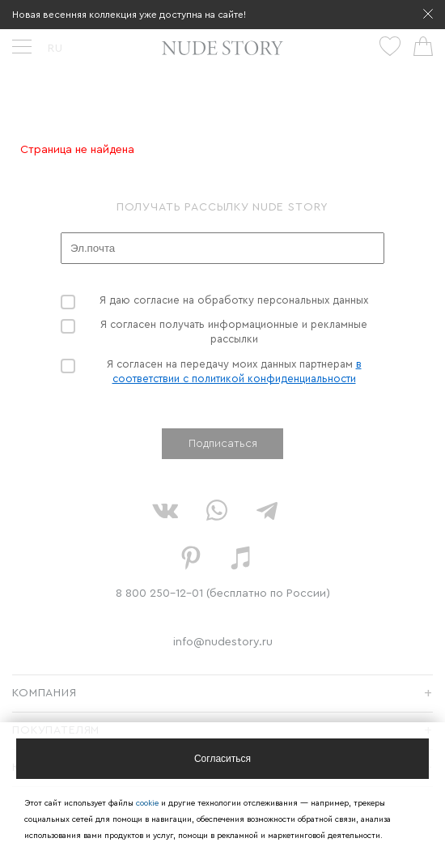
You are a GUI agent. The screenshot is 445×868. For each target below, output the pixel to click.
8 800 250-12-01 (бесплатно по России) (223, 594)
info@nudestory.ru (223, 642)
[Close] (222, 759)
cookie (148, 803)
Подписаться (223, 444)
